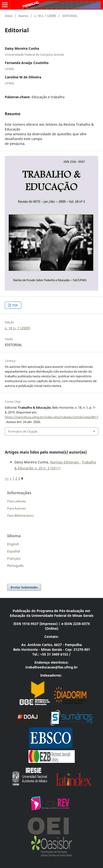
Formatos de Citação (23, 431)
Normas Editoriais (65, 462)
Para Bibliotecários (20, 515)
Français (14, 558)
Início (9, 16)
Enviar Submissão (24, 587)
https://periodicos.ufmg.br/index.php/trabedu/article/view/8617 (51, 417)
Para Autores (16, 508)
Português (15, 566)
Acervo (23, 16)
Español (14, 551)
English (13, 544)
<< (7, 478)
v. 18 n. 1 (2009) (45, 16)
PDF (15, 305)
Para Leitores (17, 501)
